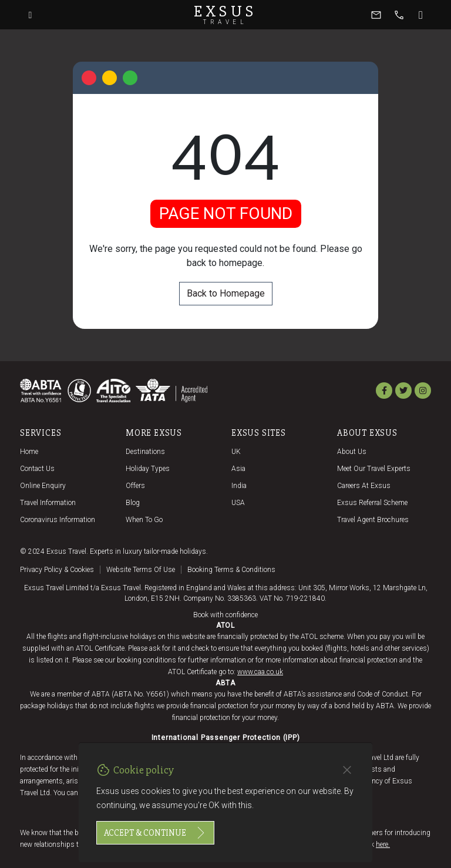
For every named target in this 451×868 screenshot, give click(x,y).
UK (236, 452)
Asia (238, 469)
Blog (133, 503)
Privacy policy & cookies (57, 570)
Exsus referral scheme (372, 503)
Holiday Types (148, 469)
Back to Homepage (226, 293)
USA (238, 503)
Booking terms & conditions (231, 570)
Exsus (225, 15)
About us (352, 452)
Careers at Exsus (364, 486)
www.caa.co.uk (260, 672)
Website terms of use (141, 570)
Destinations (145, 452)
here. (383, 845)
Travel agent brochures (373, 520)
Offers (135, 486)
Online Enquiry (43, 486)
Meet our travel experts (374, 469)
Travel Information (48, 503)
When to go (144, 520)
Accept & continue (155, 833)
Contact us (37, 469)
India (239, 486)
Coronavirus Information (58, 520)
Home (29, 452)
